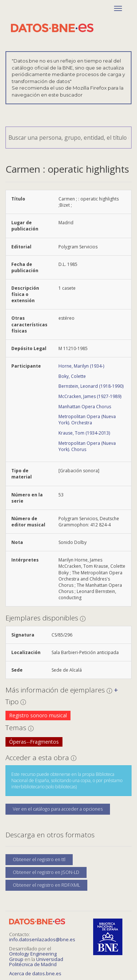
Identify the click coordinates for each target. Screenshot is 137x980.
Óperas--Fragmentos (34, 742)
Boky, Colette (72, 376)
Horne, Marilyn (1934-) (81, 366)
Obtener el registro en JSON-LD (46, 872)
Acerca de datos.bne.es (35, 973)
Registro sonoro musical (38, 715)
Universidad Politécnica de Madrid (36, 962)
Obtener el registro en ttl (39, 859)
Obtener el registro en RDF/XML (46, 885)
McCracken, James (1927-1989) (90, 396)
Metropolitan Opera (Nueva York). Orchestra (87, 420)
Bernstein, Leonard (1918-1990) (91, 386)
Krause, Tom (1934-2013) (84, 433)
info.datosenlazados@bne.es (42, 939)
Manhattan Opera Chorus (85, 407)
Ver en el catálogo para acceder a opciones (58, 809)
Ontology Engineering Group (33, 956)
